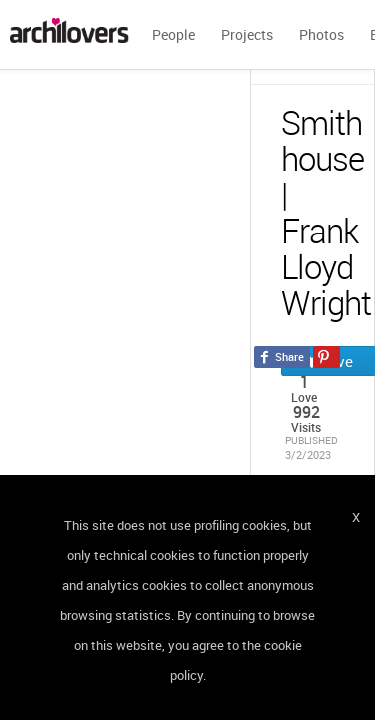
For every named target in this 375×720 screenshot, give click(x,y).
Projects (247, 34)
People (173, 34)
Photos (321, 34)
